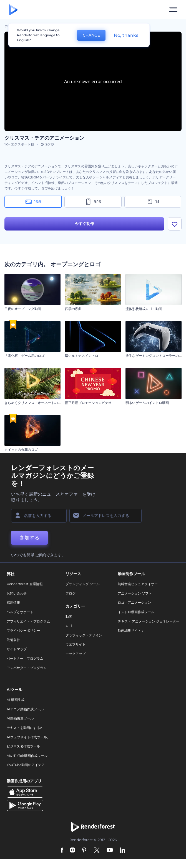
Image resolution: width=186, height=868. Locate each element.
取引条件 (13, 640)
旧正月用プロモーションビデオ (88, 403)
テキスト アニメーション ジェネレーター (149, 621)
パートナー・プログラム (25, 658)
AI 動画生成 (16, 700)
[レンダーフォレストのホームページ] (13, 10)
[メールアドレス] (105, 516)
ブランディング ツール (83, 584)
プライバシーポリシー (23, 630)
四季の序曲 (73, 309)
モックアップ (76, 654)
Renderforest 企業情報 (25, 584)
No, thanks (126, 35)
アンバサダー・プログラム (27, 668)
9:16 (93, 202)
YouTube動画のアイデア (26, 765)
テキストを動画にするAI (25, 728)
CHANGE (91, 35)
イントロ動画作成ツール (136, 612)
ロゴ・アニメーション (134, 602)
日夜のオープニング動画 (23, 309)
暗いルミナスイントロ (82, 356)
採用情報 (13, 602)
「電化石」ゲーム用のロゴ (24, 356)
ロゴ (69, 626)
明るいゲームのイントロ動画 (147, 403)
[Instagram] (72, 851)
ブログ (71, 593)
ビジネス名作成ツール (23, 746)
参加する (29, 538)
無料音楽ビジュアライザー (138, 584)
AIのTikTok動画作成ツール (27, 756)
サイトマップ (17, 649)
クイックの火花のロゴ (21, 450)
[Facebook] (62, 851)
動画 (69, 617)
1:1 (153, 202)
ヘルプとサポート (20, 612)
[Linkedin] (122, 851)
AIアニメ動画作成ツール (25, 709)
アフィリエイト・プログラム (28, 621)
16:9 (33, 202)
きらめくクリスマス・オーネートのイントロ (38, 403)
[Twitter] (97, 851)
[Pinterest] (84, 851)
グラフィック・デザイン (84, 635)
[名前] (39, 516)
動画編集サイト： (131, 630)
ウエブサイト (76, 644)
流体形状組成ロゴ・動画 (144, 309)
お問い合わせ (17, 593)
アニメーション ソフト (135, 593)
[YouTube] (110, 851)
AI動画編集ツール (20, 718)
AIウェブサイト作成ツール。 (28, 737)
